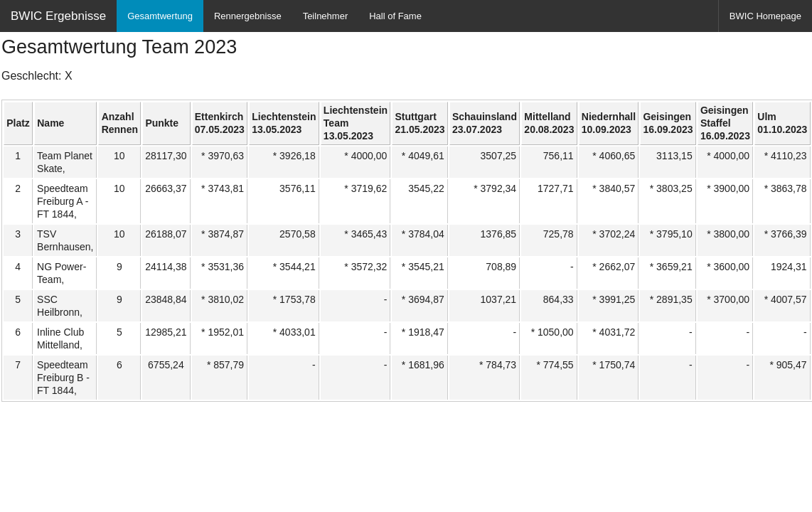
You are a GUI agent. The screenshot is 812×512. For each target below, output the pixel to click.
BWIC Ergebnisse (58, 16)
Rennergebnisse (248, 16)
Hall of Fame (395, 16)
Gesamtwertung (160, 16)
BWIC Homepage (765, 16)
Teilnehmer (326, 16)
